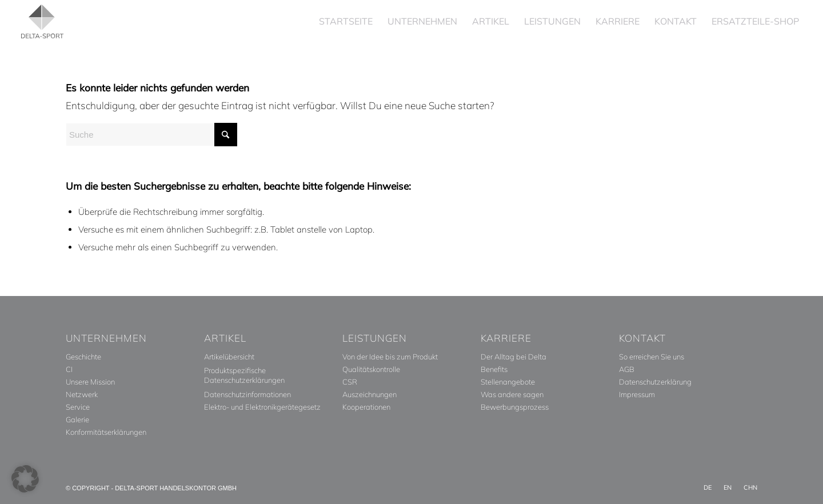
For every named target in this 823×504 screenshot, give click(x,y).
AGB (627, 369)
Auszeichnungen (369, 394)
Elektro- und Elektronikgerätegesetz (262, 407)
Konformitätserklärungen (106, 432)
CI (69, 369)
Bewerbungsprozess (515, 407)
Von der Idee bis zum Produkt (390, 357)
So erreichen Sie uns (652, 357)
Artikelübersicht (229, 357)
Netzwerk (82, 394)
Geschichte (83, 357)
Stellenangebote (508, 382)
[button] (25, 479)
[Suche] (151, 135)
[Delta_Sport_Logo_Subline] (42, 21)
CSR (350, 382)
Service (78, 407)
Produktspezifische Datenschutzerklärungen (244, 375)
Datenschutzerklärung (655, 382)
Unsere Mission (90, 382)
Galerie (77, 419)
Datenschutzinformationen (247, 394)
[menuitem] (346, 21)
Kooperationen (366, 407)
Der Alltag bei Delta (514, 357)
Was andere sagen (512, 394)
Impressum (637, 394)
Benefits (494, 369)
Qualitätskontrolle (371, 369)
